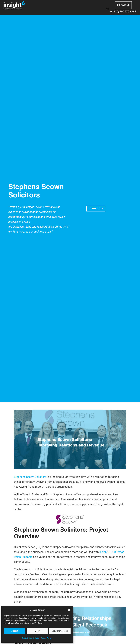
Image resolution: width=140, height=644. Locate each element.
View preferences (60, 631)
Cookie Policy (27, 638)
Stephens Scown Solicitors (30, 477)
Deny (37, 631)
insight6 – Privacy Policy (42, 638)
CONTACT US (123, 5)
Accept (15, 631)
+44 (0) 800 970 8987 (123, 11)
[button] (69, 610)
